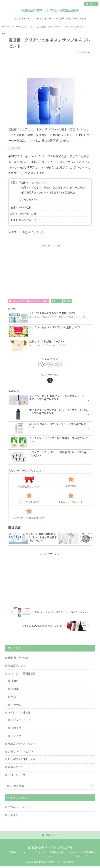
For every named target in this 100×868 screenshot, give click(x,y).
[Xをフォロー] (50, 380)
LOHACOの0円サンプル (22, 760)
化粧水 (67, 301)
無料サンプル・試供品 (38, 301)
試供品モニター (17, 768)
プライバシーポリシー (21, 809)
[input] (50, 787)
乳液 (14, 697)
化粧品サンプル (17, 301)
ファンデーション (21, 721)
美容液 (15, 681)
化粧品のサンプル (17, 854)
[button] (86, 539)
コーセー (56, 301)
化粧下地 (16, 729)
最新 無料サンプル (18, 658)
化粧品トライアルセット (22, 745)
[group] (33, 539)
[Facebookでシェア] (47, 365)
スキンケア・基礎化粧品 (22, 674)
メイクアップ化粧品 (19, 713)
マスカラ (16, 737)
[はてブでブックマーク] (53, 365)
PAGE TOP (50, 837)
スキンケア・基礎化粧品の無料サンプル (83, 856)
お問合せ (13, 816)
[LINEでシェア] (59, 365)
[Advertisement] (50, 65)
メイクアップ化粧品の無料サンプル (50, 856)
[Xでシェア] (41, 365)
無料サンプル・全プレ (21, 753)
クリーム (16, 705)
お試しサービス (17, 776)
